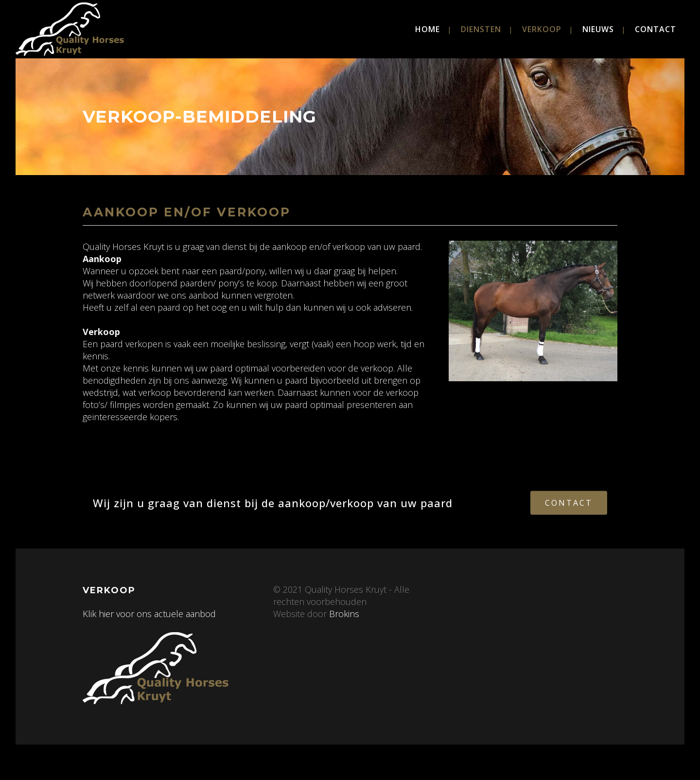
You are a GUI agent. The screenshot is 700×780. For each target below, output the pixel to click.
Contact (569, 502)
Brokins (343, 614)
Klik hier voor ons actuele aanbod (149, 614)
